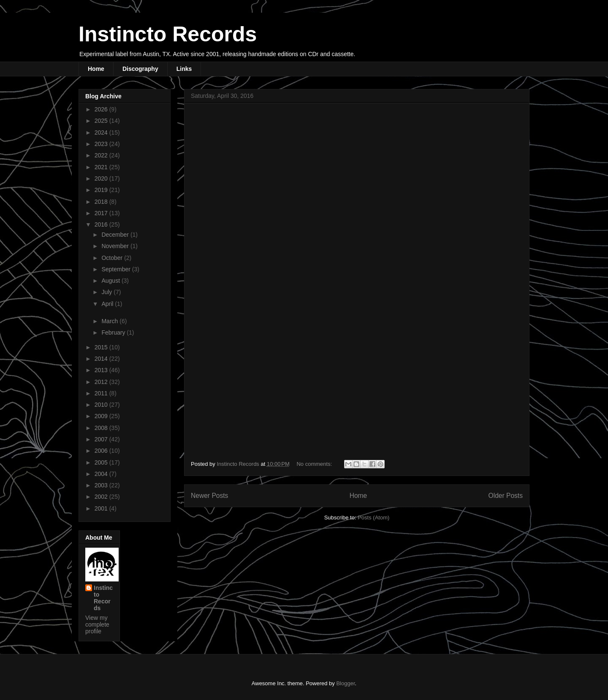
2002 (102, 497)
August (111, 281)
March (110, 321)
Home (96, 69)
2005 (102, 462)
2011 (102, 393)
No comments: (315, 464)
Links (184, 69)
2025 (102, 121)
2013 (102, 370)
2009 (102, 416)
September (117, 269)
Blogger (345, 683)
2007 (102, 439)
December (116, 235)
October (113, 258)
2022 (102, 155)
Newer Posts (209, 496)
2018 (102, 202)
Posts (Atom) (373, 518)
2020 (102, 178)
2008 (102, 428)
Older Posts (506, 496)
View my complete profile (97, 624)
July (107, 292)
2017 (102, 213)
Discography (140, 69)
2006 (102, 451)
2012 (102, 382)
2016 (102, 224)
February (114, 332)
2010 (102, 405)
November (116, 246)
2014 (102, 359)
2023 (102, 144)
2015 (102, 347)
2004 (102, 474)
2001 (102, 508)
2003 (102, 485)
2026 (102, 109)
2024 (102, 132)
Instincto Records (168, 34)
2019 (102, 190)
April (108, 304)
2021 (102, 167)
